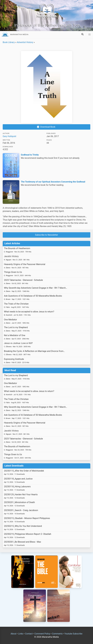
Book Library (9, 42)
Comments (57, 634)
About (14, 634)
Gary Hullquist (9, 136)
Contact (29, 634)
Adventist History (25, 42)
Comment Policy (42, 634)
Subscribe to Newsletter (47, 235)
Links (21, 634)
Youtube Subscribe (73, 634)
